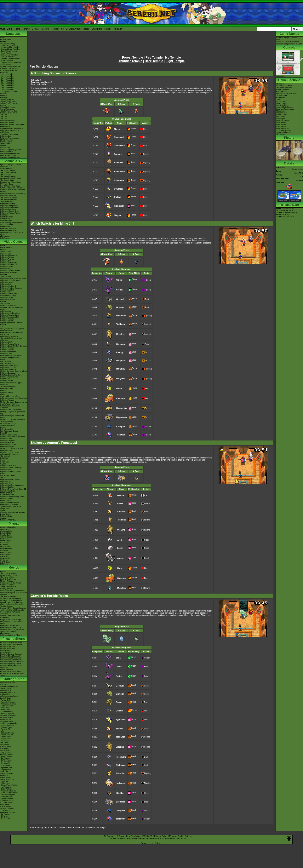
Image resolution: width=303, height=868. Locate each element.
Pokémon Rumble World (10, 344)
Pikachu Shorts (14, 639)
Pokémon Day (6, 136)
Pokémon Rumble (7, 400)
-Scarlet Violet (6, 737)
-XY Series (4, 743)
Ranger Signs (281, 101)
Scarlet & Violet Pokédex (78, 29)
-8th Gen (4, 117)
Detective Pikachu (7, 319)
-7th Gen (4, 119)
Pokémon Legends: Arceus (11, 280)
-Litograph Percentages (285, 109)
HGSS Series (5, 554)
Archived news (6, 39)
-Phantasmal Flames (8, 704)
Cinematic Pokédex (8, 107)
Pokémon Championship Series (12, 124)
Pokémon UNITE (7, 267)
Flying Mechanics (283, 128)
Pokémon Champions (9, 255)
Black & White (6, 361)
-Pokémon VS (6, 810)
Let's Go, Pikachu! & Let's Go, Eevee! (12, 308)
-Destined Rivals (7, 712)
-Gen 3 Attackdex (7, 78)
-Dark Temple (281, 123)
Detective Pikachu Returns (10, 271)
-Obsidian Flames (7, 733)
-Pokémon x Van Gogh (9, 134)
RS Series (4, 545)
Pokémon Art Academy (9, 336)
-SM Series (5, 741)
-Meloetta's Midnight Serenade (12, 610)
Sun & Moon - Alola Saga (10, 186)
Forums (26, 29)
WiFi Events (280, 134)
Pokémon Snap (6, 481)
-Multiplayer (280, 111)
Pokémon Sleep (6, 269)
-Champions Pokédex (9, 70)
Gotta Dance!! (6, 652)
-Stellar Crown (6, 719)
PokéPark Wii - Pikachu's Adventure (10, 407)
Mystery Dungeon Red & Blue (12, 448)
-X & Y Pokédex (6, 53)
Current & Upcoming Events (11, 150)
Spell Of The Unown (8, 579)
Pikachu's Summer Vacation (11, 642)
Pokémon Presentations (9, 138)
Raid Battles (5, 694)
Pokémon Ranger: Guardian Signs (13, 398)
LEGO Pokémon (7, 140)
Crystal (3, 464)
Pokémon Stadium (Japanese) (12, 485)
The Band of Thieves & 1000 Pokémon (11, 339)
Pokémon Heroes (7, 585)
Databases (14, 34)
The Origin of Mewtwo (9, 573)
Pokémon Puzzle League (10, 479)
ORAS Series (5, 562)
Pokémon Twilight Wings (10, 207)
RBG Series (5, 539)
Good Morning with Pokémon (11, 223)
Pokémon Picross (7, 348)
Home (17, 29)
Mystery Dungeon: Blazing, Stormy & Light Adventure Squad (14, 403)
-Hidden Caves (282, 113)
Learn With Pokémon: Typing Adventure (11, 384)
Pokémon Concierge (8, 228)
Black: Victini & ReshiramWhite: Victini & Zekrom (12, 605)
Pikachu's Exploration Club (11, 660)
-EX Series (4, 748)
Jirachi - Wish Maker (8, 587)
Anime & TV (14, 161)
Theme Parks (5, 144)
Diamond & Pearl (7, 392)
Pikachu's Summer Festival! (11, 654)
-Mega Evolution (6, 706)
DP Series (4, 550)
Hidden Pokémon (282, 90)
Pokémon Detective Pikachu (11, 635)
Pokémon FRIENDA (8, 520)
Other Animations (7, 225)
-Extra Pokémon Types (9, 687)
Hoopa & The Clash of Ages (11, 620)
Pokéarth (118, 29)
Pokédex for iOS (7, 388)
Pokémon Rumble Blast (9, 377)
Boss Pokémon (282, 92)
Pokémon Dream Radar (9, 365)
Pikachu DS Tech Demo (9, 452)
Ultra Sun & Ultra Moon (9, 305)
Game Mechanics (7, 109)
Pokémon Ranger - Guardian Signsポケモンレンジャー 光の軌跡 (289, 41)
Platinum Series (6, 552)
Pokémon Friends (7, 259)
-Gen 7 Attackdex (7, 86)
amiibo (3, 510)
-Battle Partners (6, 789)
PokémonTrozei (6, 450)
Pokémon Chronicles (8, 196)
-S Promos (4, 816)
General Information (8, 527)
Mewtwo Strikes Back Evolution (12, 629)
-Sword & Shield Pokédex (10, 59)
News (2, 37)
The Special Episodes (9, 198)
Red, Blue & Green (8, 475)
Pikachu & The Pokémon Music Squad (12, 674)
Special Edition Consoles (10, 503)
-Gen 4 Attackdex (7, 80)
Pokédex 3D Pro (7, 381)
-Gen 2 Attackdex (7, 76)
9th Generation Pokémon (10, 153)
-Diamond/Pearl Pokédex (10, 49)
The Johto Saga (6, 174)
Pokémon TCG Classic (9, 696)
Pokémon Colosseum (9, 435)
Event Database (6, 152)
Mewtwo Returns (7, 581)
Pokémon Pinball (7, 483)
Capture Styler (281, 95)
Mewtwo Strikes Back (9, 575)
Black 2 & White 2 (7, 363)
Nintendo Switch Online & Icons (12, 512)
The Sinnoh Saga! (7, 180)
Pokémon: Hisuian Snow (10, 211)
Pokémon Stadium (7, 487)
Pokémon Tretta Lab (8, 367)
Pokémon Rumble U (8, 369)
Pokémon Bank (6, 331)
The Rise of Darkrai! (8, 596)
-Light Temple (281, 124)
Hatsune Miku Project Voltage (12, 128)
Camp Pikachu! (6, 650)
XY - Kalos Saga (7, 184)
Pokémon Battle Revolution (11, 410)
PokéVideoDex (6, 221)
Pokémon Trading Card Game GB (13, 489)
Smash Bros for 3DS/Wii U (10, 356)
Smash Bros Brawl (7, 425)
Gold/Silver (4, 462)
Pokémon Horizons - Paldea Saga (13, 194)
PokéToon (4, 215)
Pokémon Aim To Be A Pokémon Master (13, 191)
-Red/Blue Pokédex (8, 43)
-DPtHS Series (6, 746)
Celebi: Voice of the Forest (10, 583)
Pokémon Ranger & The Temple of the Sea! (14, 594)
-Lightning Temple (283, 121)
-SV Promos (5, 758)
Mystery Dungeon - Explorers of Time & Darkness (12, 420)
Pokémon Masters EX (9, 265)
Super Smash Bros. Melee (10, 472)
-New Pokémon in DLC (9, 155)
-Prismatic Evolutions (8, 716)
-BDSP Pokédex (6, 61)
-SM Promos (5, 762)
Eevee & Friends (7, 670)
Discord (45, 29)
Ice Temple (101, 828)
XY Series (4, 560)
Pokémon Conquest (8, 373)
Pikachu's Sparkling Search (11, 664)
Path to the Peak (7, 217)
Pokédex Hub (57, 29)
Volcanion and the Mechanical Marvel (12, 623)
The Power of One (7, 577)
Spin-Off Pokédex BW (9, 103)
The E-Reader (6, 456)
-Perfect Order (6, 700)
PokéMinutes (5, 219)
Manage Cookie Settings (181, 836)
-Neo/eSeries (5, 750)
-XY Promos (5, 764)
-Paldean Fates (6, 727)
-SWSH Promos (6, 760)
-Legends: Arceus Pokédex (11, 63)
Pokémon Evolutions (8, 209)
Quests (279, 99)
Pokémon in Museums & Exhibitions (10, 131)
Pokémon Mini (6, 470)
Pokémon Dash (6, 439)
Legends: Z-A (5, 253)
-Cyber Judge (5, 806)
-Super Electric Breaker (9, 793)
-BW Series (5, 744)
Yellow (3, 477)
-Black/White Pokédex (9, 51)
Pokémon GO (6, 261)
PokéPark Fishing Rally (9, 454)
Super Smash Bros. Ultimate (11, 323)
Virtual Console (6, 501)
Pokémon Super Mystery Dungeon (14, 346)
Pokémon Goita (6, 516)
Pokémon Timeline (7, 121)
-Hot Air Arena (6, 787)
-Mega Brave (5, 777)
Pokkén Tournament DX (9, 317)
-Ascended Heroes (7, 702)
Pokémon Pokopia (7, 257)
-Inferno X (4, 775)
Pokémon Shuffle (7, 342)
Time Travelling (282, 105)
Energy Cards (6, 690)
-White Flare (5, 710)
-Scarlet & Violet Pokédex (10, 66)
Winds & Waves (6, 247)
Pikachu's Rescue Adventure (11, 644)
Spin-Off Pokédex (7, 99)
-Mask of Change (7, 801)
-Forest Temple (282, 115)
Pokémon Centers (7, 123)
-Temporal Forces (7, 725)
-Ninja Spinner (6, 770)
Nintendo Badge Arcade (9, 358)
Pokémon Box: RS (7, 443)
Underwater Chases (283, 130)
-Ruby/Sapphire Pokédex (10, 47)
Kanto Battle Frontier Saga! (11, 178)
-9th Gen (4, 115)
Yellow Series (5, 541)
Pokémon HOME (7, 282)
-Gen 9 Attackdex (7, 90)
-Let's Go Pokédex (7, 57)
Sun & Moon (5, 303)
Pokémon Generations (9, 205)
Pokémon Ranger (7, 446)
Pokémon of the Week (9, 113)
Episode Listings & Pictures (11, 165)
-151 (2, 731)
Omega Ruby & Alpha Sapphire (12, 329)
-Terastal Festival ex (8, 791)
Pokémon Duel (6, 354)
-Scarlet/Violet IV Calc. (9, 111)
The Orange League (8, 172)
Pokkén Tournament (8, 352)
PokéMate (4, 458)
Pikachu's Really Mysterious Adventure (11, 667)
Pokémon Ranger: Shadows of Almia (12, 417)
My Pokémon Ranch (8, 423)
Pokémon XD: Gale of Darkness (13, 437)
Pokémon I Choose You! (10, 625)
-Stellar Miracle (6, 797)
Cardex (3, 105)
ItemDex (3, 94)
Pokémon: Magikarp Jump (10, 313)
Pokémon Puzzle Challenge (11, 468)
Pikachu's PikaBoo (7, 648)
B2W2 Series (5, 558)
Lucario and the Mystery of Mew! (13, 591)
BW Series (4, 556)
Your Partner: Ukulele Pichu (286, 94)
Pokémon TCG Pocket (9, 273)
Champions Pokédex (101, 29)
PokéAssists (280, 97)
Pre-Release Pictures (284, 86)
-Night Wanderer (7, 799)
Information (280, 84)
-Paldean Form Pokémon (10, 157)
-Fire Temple (281, 117)
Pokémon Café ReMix (9, 263)
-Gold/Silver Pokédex (8, 45)
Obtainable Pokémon (284, 88)
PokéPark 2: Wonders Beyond (12, 375)
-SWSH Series (6, 739)
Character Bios (6, 169)
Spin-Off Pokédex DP (8, 101)
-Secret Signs (281, 103)
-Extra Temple (281, 126)
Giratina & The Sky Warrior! (11, 598)
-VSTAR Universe (7, 808)
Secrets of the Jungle (8, 631)
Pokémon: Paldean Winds (10, 213)
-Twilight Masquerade (9, 723)
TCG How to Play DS (8, 387)
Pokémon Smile (6, 292)
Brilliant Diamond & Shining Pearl (13, 278)
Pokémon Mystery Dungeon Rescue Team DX (11, 289)
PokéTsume (5, 238)
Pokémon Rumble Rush (9, 315)
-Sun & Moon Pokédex (9, 55)
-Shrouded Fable (7, 721)
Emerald (3, 433)
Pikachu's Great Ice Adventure (12, 662)
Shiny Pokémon (6, 201)
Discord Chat (5, 148)
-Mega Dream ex (7, 773)
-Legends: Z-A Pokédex (9, 68)
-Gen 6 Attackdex (7, 84)
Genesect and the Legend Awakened (10, 613)
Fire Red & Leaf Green (9, 431)
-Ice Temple (280, 119)
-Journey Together (7, 714)
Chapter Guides (6, 535)
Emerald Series (6, 549)
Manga (14, 523)
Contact (36, 29)
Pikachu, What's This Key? (11, 671)
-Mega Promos (6, 756)
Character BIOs (6, 531)
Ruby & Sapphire (7, 429)
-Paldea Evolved (7, 735)
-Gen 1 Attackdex (7, 74)
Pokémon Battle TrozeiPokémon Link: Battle (13, 333)
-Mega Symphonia (7, 779)
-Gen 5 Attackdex (7, 82)
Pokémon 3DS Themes (9, 504)
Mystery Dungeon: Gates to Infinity (14, 371)
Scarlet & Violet (6, 251)
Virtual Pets (5, 508)
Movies (14, 568)
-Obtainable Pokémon (284, 107)
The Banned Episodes (9, 199)
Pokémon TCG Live (8, 300)
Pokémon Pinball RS (8, 445)
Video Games (14, 242)
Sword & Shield (6, 276)
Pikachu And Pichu (7, 646)
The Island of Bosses (284, 132)
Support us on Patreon (151, 843)
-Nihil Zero (4, 772)
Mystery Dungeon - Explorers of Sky (12, 413)
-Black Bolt (4, 708)
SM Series (4, 564)
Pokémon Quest (6, 321)
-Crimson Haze (6, 802)
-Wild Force (5, 804)
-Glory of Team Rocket (9, 785)
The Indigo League (7, 170)
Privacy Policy (161, 836)
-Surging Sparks (6, 717)
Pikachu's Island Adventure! (11, 658)
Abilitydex (4, 97)
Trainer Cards (6, 688)
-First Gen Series (7, 752)
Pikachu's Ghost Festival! (10, 656)
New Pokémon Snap (8, 296)
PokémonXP (5, 126)
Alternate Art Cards (8, 692)
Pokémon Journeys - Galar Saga (13, 188)
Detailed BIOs (6, 533)
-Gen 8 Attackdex (7, 88)
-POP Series (5, 766)
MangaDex (4, 529)
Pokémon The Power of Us (11, 627)
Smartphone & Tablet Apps (10, 506)
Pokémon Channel (7, 441)
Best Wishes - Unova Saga (11, 182)
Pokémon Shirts (6, 142)
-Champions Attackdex (9, 92)
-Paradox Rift (5, 729)
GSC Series (5, 543)
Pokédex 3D (5, 379)
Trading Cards (14, 679)
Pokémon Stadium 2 (8, 466)
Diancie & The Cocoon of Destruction (10, 617)
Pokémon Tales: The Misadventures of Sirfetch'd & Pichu (11, 232)
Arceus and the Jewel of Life (11, 600)
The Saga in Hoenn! (8, 176)
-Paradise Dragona (8, 795)
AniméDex (4, 167)
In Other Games (6, 499)
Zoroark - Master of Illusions (11, 602)
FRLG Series (5, 547)
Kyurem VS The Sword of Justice (13, 608)
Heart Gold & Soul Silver (10, 396)
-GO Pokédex (6, 65)
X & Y (2, 327)
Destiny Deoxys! (6, 589)
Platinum (4, 394)
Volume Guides (6, 537)
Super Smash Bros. (8, 491)
